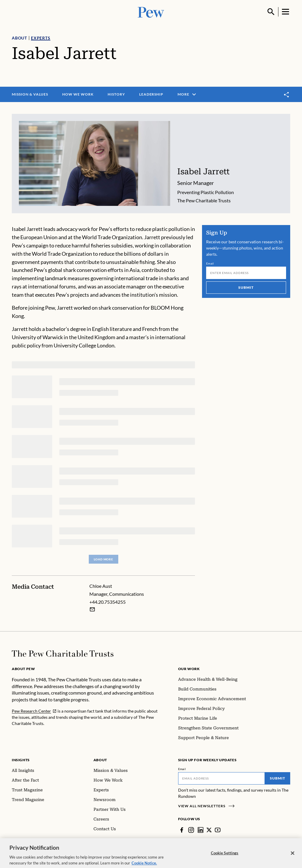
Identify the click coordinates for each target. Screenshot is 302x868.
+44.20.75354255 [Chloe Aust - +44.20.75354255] (107, 602)
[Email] (246, 273)
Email (210, 263)
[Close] (293, 857)
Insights (21, 760)
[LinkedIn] (201, 830)
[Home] (63, 654)
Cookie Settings (225, 856)
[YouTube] (218, 830)
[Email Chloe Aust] (92, 609)
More (188, 94)
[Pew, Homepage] (151, 12)
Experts (41, 38)
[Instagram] (191, 830)
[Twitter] (209, 830)
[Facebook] (182, 830)
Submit (246, 287)
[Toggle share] (287, 95)
